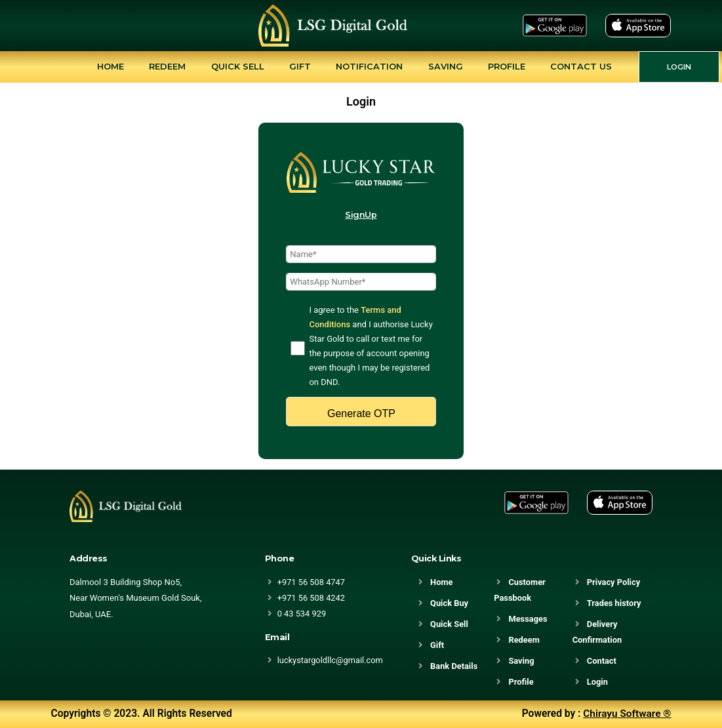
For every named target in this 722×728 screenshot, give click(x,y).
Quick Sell (238, 66)
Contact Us (581, 66)
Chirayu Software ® (627, 714)
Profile (507, 66)
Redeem (167, 66)
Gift (300, 66)
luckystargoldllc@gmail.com (331, 660)
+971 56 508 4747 (312, 582)
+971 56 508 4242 (312, 598)
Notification (369, 66)
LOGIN (679, 67)
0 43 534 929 (302, 614)
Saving (446, 66)
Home (110, 66)
